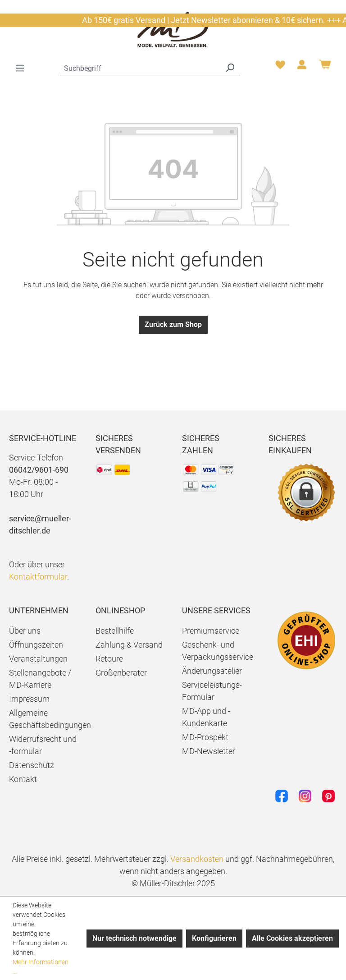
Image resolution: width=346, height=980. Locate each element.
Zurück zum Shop (173, 324)
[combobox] (140, 67)
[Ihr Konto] (302, 67)
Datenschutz (32, 765)
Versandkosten (197, 859)
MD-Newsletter (209, 751)
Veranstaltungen (38, 659)
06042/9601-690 (39, 470)
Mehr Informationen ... (41, 967)
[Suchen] (230, 67)
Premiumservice (211, 631)
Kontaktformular (38, 577)
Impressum (29, 699)
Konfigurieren (214, 938)
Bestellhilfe (115, 631)
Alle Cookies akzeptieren (292, 938)
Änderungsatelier (212, 671)
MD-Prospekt (205, 737)
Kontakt (23, 779)
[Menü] (20, 68)
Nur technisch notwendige (134, 938)
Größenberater (121, 673)
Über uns (25, 631)
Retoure (109, 659)
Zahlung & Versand (129, 645)
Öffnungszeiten (36, 645)
